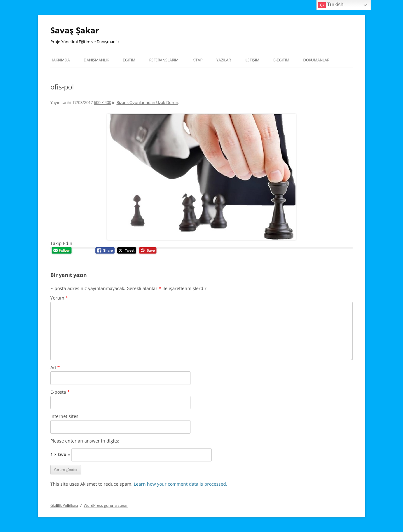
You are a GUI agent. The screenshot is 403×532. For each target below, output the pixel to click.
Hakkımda (60, 60)
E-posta (60, 392)
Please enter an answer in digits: (85, 441)
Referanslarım (164, 60)
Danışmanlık (96, 60)
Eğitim (129, 60)
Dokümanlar (316, 60)
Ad (55, 367)
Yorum (59, 298)
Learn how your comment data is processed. (181, 484)
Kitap (197, 60)
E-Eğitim (281, 60)
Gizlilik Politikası (64, 505)
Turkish (331, 5)
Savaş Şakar (75, 30)
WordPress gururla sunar (106, 505)
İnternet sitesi (65, 416)
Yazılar (224, 60)
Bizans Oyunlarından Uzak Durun (147, 102)
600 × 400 (102, 102)
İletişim (252, 60)
